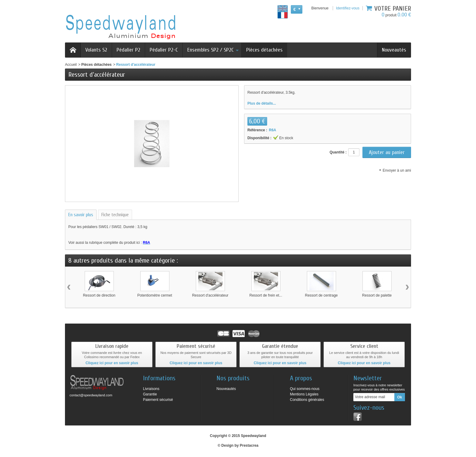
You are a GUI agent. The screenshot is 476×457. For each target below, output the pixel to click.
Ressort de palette (377, 295)
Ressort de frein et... (266, 295)
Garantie (150, 394)
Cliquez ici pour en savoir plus (112, 363)
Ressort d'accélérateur (210, 295)
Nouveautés (394, 50)
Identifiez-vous (348, 8)
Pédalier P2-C (164, 50)
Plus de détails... (262, 103)
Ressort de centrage (321, 295)
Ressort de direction (99, 295)
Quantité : (338, 152)
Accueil (71, 65)
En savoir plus (81, 215)
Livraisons (151, 389)
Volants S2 (96, 50)
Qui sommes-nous (305, 389)
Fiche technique (115, 215)
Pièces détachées (264, 50)
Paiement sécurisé (158, 400)
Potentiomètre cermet (155, 295)
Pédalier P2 (128, 50)
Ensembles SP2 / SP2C (213, 50)
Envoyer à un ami (397, 170)
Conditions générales (307, 400)
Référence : (257, 130)
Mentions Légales (304, 394)
